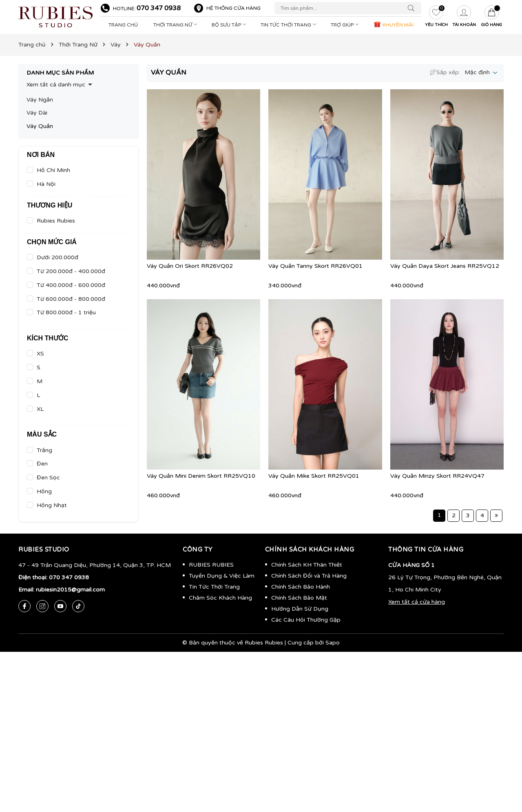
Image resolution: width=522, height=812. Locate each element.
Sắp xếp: (445, 72)
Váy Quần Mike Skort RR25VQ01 (314, 476)
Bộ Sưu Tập (230, 25)
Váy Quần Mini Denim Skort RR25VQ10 (201, 476)
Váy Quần (40, 126)
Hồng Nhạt (52, 505)
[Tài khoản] (464, 17)
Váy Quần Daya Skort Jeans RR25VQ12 (445, 266)
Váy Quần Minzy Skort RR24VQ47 (437, 476)
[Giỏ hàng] (492, 17)
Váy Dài (37, 113)
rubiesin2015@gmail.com (70, 590)
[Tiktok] (78, 606)
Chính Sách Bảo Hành (301, 587)
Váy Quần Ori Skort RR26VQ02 (190, 266)
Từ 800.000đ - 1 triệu (66, 312)
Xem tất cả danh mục (56, 85)
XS (40, 354)
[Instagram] (42, 606)
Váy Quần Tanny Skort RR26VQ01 (315, 266)
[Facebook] (24, 606)
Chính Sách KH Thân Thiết (307, 565)
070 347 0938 (159, 8)
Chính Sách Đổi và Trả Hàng (309, 576)
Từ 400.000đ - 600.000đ (71, 285)
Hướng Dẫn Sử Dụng (300, 609)
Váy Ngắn (40, 100)
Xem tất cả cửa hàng (417, 602)
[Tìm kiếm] (413, 8)
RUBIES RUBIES (211, 565)
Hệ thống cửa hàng (233, 8)
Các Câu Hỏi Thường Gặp (306, 620)
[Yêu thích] (436, 17)
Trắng (44, 450)
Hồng (44, 491)
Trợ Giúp (346, 25)
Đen (42, 464)
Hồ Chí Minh (53, 170)
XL (40, 409)
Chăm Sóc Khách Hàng (220, 598)
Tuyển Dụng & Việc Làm (222, 576)
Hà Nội (46, 184)
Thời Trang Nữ (176, 25)
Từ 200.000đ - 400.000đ (71, 271)
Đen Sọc (48, 478)
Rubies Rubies (56, 221)
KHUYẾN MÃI (393, 24)
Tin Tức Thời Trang (289, 25)
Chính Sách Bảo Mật (299, 598)
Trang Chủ (123, 25)
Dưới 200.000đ (58, 257)
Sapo (333, 643)
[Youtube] (60, 606)
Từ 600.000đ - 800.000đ (71, 299)
